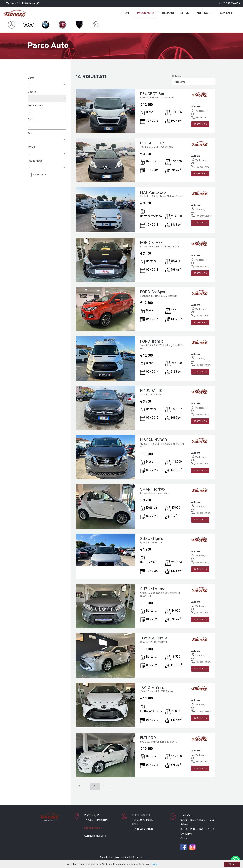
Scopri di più (200, 124)
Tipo (30, 119)
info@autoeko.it (93, 828)
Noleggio (204, 13)
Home (127, 13)
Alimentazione (35, 105)
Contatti (227, 13)
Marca (31, 78)
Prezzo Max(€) (35, 161)
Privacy (140, 857)
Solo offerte (39, 174)
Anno (30, 133)
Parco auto (145, 13)
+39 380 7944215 (229, 3)
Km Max (32, 147)
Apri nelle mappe (94, 836)
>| (111, 786)
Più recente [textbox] (179, 82)
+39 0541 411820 (142, 829)
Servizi (185, 13)
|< (79, 786)
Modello (32, 92)
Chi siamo (167, 13)
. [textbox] (29, 84)
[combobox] (47, 84)
